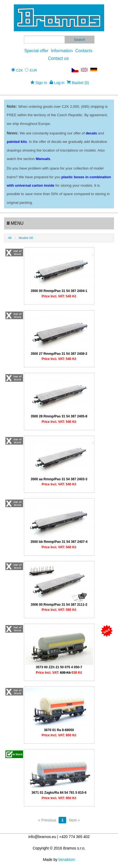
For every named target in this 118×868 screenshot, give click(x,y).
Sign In (39, 83)
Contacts (84, 51)
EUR (34, 70)
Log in (57, 83)
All (10, 238)
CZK (20, 70)
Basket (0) (78, 83)
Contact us (58, 58)
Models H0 (26, 238)
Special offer (36, 51)
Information (62, 51)
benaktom (67, 860)
